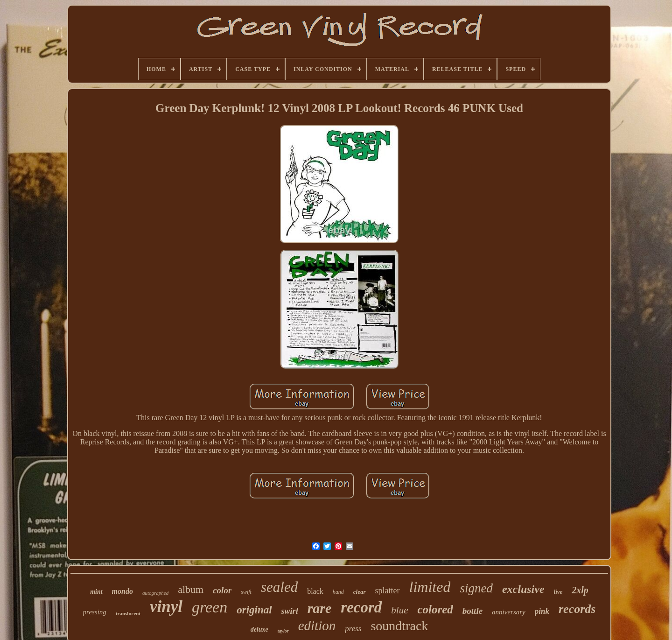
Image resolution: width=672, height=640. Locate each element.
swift (246, 592)
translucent (128, 613)
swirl (290, 611)
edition (317, 626)
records (577, 609)
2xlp (580, 590)
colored (435, 609)
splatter (388, 591)
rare (320, 608)
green (210, 607)
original (254, 610)
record (361, 607)
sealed (279, 587)
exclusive (523, 589)
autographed (155, 593)
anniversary (509, 612)
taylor (283, 631)
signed (476, 588)
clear (360, 592)
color (222, 590)
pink (542, 611)
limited (430, 587)
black (315, 591)
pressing (95, 612)
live (558, 592)
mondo (122, 591)
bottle (472, 611)
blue (399, 610)
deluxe (259, 629)
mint (96, 592)
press (353, 629)
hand (338, 592)
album (191, 589)
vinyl (166, 607)
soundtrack (399, 626)
